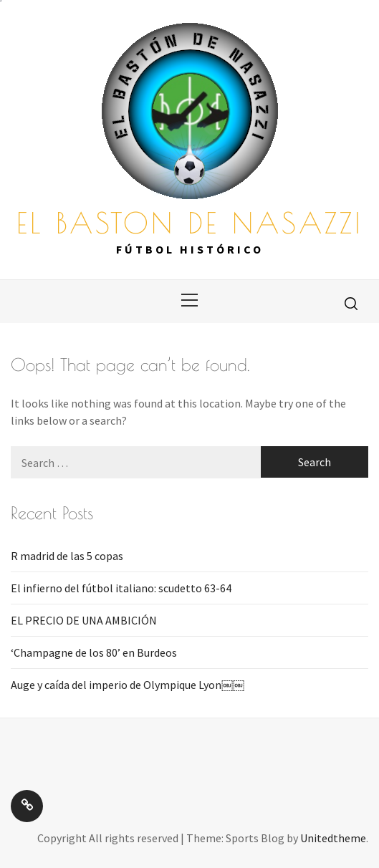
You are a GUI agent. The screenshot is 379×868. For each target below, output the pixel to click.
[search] (351, 303)
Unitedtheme (333, 838)
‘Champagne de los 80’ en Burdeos (94, 652)
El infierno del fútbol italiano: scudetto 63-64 (121, 588)
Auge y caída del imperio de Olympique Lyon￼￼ (128, 685)
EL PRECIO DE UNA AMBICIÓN (84, 620)
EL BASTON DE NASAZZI (190, 223)
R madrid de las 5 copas (67, 556)
